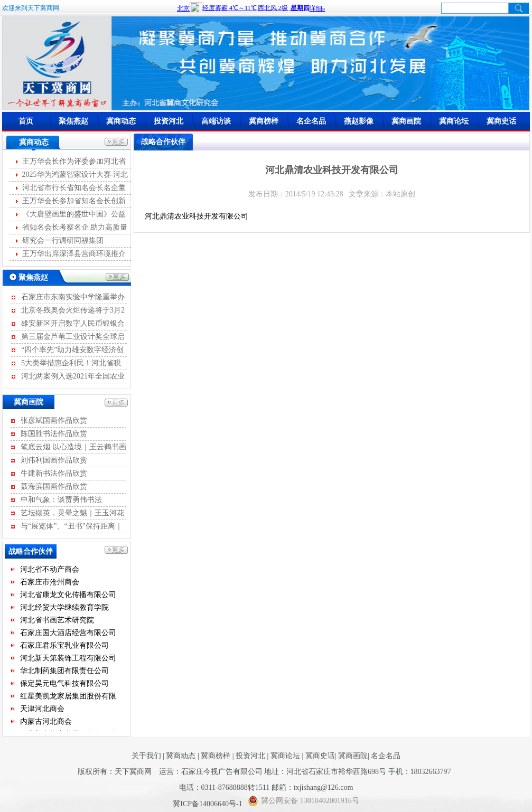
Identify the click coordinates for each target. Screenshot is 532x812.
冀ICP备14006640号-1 (208, 804)
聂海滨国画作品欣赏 (54, 487)
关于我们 (146, 756)
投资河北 (169, 121)
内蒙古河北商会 (46, 722)
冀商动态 (121, 121)
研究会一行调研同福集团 (63, 240)
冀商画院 (406, 121)
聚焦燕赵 (73, 121)
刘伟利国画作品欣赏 (54, 460)
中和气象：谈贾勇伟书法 (61, 500)
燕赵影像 (359, 121)
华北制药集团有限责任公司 (64, 671)
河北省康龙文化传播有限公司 (68, 595)
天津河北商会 (42, 709)
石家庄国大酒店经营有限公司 (68, 633)
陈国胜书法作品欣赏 (54, 434)
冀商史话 (501, 121)
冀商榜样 (264, 121)
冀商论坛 (454, 121)
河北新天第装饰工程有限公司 (68, 659)
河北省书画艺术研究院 (57, 621)
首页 (26, 121)
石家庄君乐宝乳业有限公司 (64, 646)
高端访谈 (216, 121)
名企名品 (311, 121)
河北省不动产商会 (50, 570)
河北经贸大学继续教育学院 (64, 608)
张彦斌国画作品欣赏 (54, 421)
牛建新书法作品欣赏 (54, 473)
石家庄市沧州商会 (50, 583)
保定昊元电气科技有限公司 (64, 684)
